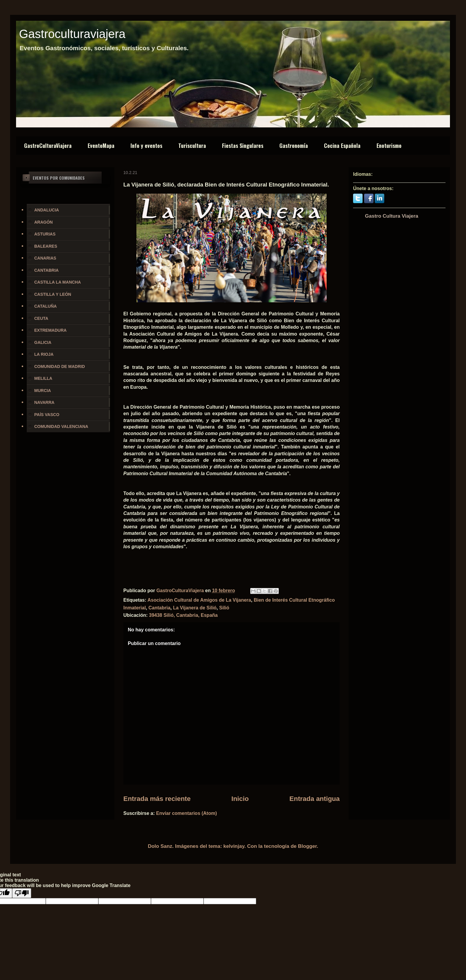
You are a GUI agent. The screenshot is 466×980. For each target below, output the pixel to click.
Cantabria (159, 608)
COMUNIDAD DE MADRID (59, 366)
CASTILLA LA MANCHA (58, 282)
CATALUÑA (45, 306)
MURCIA (42, 391)
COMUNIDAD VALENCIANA (61, 426)
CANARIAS (45, 258)
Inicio (240, 799)
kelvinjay (234, 846)
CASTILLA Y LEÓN (53, 294)
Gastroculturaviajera (72, 34)
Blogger (307, 846)
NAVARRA (44, 402)
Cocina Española (342, 146)
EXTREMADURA (50, 330)
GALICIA (43, 342)
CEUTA (41, 318)
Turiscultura (192, 146)
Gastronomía (294, 146)
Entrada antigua (315, 799)
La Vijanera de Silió (195, 608)
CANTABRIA (46, 270)
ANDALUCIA (47, 210)
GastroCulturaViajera (48, 146)
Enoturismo (389, 146)
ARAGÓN (43, 222)
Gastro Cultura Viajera (392, 216)
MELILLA (43, 378)
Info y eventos (146, 146)
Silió (224, 608)
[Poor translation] (22, 893)
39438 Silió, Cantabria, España (183, 615)
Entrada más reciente (157, 799)
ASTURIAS (45, 234)
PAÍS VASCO (47, 415)
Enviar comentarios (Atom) (186, 813)
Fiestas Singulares (243, 146)
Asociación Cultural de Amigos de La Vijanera (199, 600)
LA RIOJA (44, 354)
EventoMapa (101, 146)
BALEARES (46, 246)
